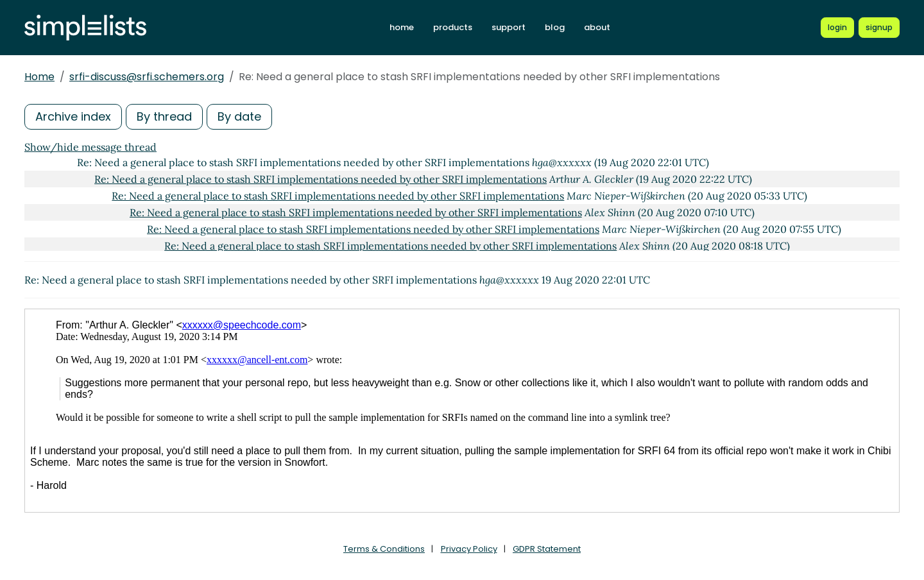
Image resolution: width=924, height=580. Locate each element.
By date (239, 116)
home (402, 27)
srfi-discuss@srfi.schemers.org (147, 77)
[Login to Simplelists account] (837, 28)
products (453, 27)
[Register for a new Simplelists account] (879, 28)
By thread (164, 116)
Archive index (73, 116)
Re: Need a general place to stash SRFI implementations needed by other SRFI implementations (321, 179)
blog (555, 27)
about (597, 27)
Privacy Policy (469, 549)
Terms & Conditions (384, 549)
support (509, 27)
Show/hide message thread (90, 147)
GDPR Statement (547, 549)
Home (39, 77)
